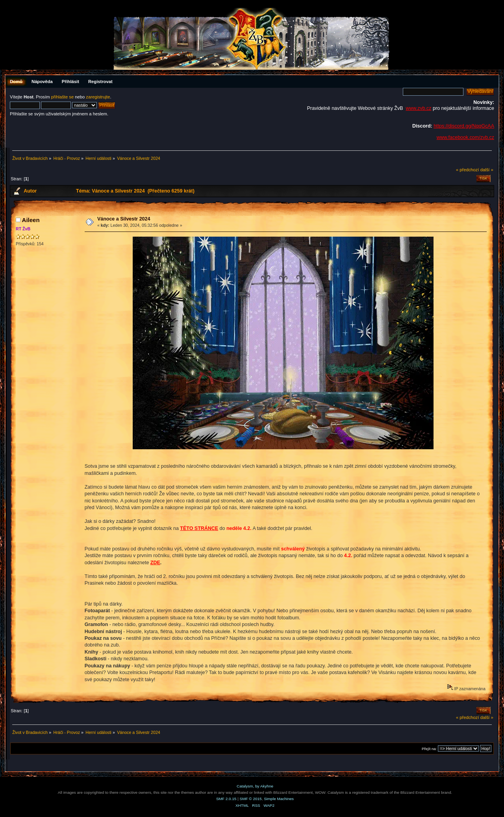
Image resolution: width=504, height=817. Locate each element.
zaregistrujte (98, 97)
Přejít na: (429, 749)
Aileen (31, 220)
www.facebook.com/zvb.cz (465, 137)
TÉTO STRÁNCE (199, 528)
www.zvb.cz (418, 108)
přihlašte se (62, 97)
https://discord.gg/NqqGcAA (464, 126)
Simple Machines (279, 799)
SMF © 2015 (251, 799)
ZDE (155, 563)
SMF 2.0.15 (226, 799)
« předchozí (468, 170)
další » (487, 170)
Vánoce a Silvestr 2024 (124, 219)
